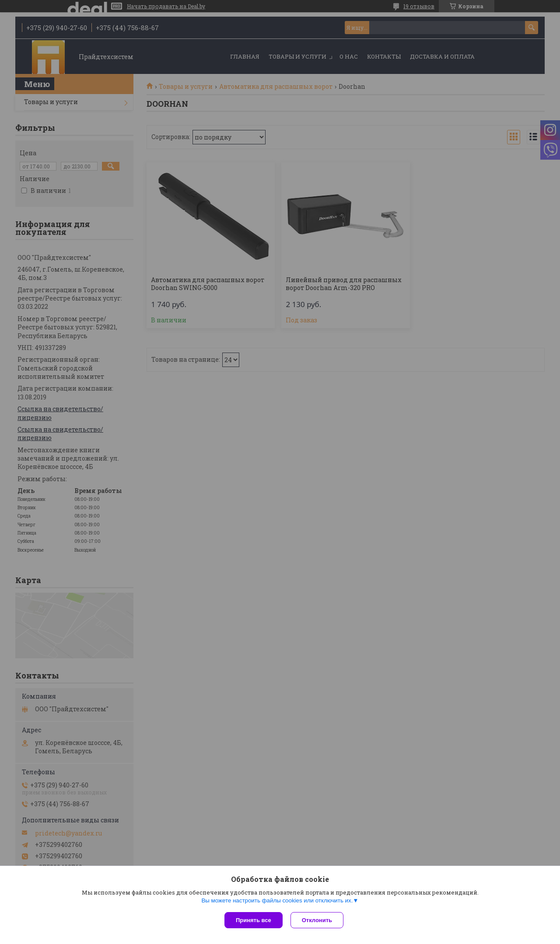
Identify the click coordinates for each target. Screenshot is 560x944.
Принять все (254, 920)
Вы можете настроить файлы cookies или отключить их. (277, 901)
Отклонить (318, 920)
